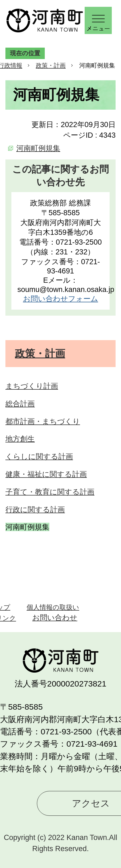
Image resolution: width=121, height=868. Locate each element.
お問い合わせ (55, 618)
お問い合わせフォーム (61, 299)
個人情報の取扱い (53, 607)
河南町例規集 (38, 148)
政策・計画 (51, 65)
